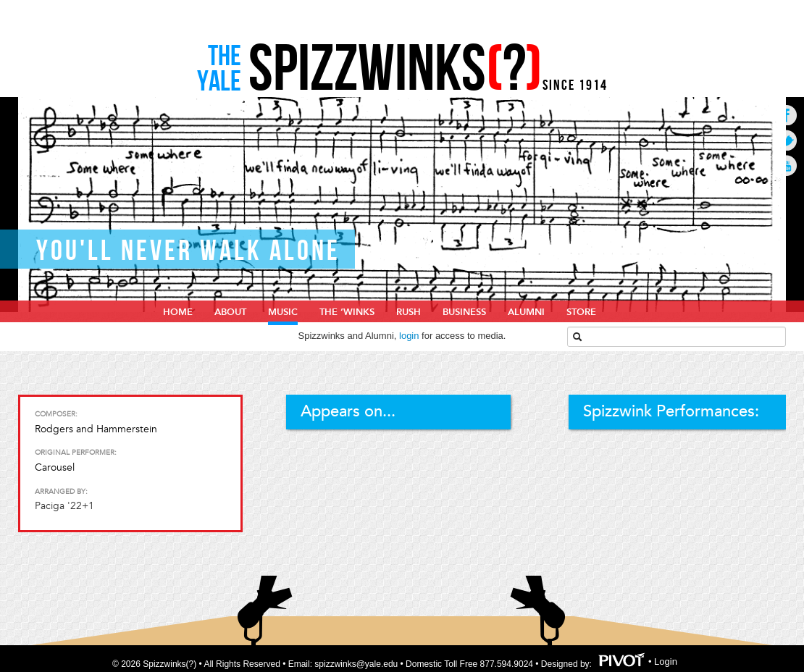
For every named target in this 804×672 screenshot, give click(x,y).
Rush (409, 312)
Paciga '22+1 (64, 506)
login (409, 336)
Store (581, 312)
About (230, 312)
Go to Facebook (786, 115)
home (178, 312)
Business (464, 312)
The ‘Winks (347, 312)
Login (666, 661)
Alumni (526, 312)
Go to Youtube (786, 165)
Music (283, 312)
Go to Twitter (786, 140)
